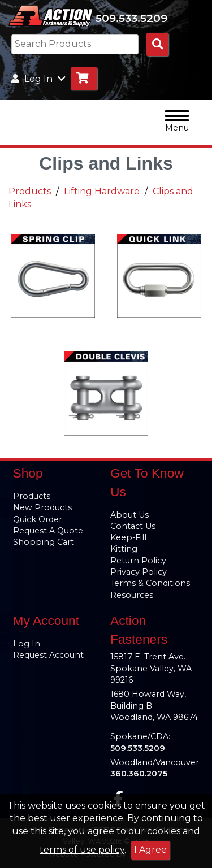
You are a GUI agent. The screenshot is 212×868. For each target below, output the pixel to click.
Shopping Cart (44, 542)
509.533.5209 (131, 18)
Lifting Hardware (102, 191)
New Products (42, 507)
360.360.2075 (139, 774)
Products (30, 191)
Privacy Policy (139, 572)
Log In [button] (38, 79)
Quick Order (38, 519)
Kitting (124, 549)
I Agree (150, 850)
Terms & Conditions (150, 583)
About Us (129, 515)
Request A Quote (48, 531)
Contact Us (133, 526)
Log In (27, 644)
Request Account (48, 655)
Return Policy (138, 561)
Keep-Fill (128, 537)
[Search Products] (157, 44)
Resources (132, 595)
